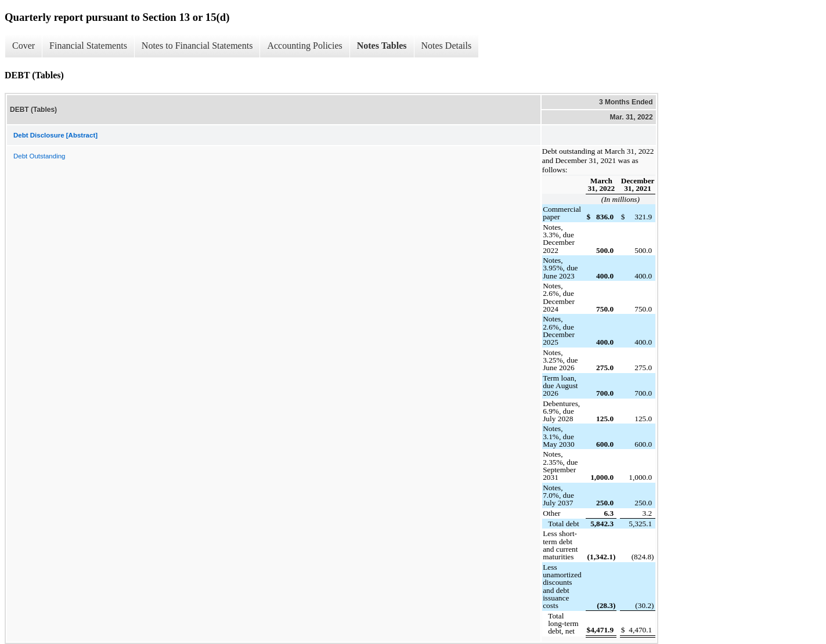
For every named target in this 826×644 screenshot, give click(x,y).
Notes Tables (382, 46)
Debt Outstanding (39, 156)
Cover (24, 46)
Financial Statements (88, 46)
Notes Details (447, 46)
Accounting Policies (304, 46)
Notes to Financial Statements (197, 46)
